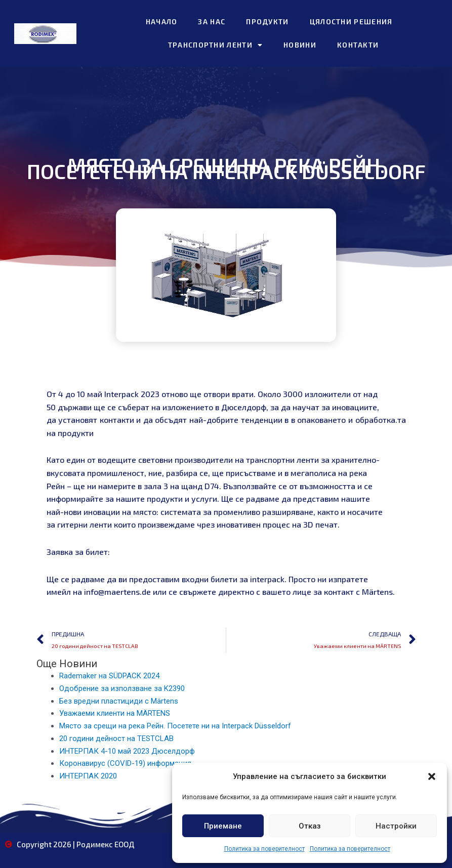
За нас (212, 21)
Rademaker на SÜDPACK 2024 (109, 676)
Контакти (358, 45)
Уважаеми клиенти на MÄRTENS (115, 713)
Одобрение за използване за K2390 (122, 688)
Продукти (267, 21)
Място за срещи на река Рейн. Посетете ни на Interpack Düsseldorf (175, 726)
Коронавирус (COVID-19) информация (125, 763)
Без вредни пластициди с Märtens (119, 701)
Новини (300, 45)
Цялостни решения (351, 21)
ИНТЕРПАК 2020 (88, 776)
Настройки (396, 826)
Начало (162, 21)
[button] (432, 776)
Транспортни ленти (215, 45)
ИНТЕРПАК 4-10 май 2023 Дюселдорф (127, 751)
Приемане (223, 826)
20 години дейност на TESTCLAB (116, 739)
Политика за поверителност (264, 849)
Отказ (310, 826)
